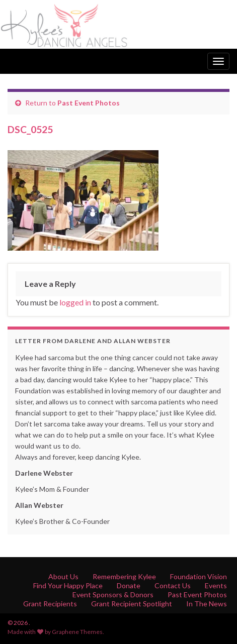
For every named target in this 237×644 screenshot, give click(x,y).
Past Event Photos (89, 103)
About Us (63, 576)
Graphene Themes (77, 632)
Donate (129, 585)
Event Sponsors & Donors (113, 595)
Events (216, 585)
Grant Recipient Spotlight (132, 604)
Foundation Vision (199, 576)
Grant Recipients (50, 604)
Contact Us (173, 585)
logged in (75, 302)
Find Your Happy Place (68, 585)
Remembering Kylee (124, 576)
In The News (207, 604)
